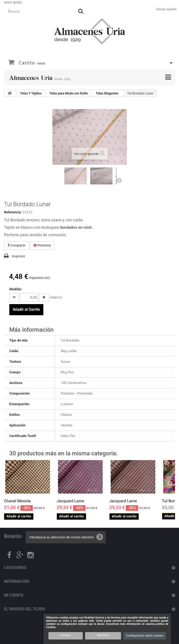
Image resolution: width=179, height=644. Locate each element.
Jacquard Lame (70, 501)
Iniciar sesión (166, 9)
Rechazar (103, 635)
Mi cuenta (14, 595)
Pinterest (42, 245)
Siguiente (119, 180)
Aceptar (65, 635)
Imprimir (19, 256)
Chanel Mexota (17, 501)
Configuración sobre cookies (145, 636)
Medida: (16, 289)
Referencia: (13, 212)
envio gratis (13, 2)
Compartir (16, 245)
